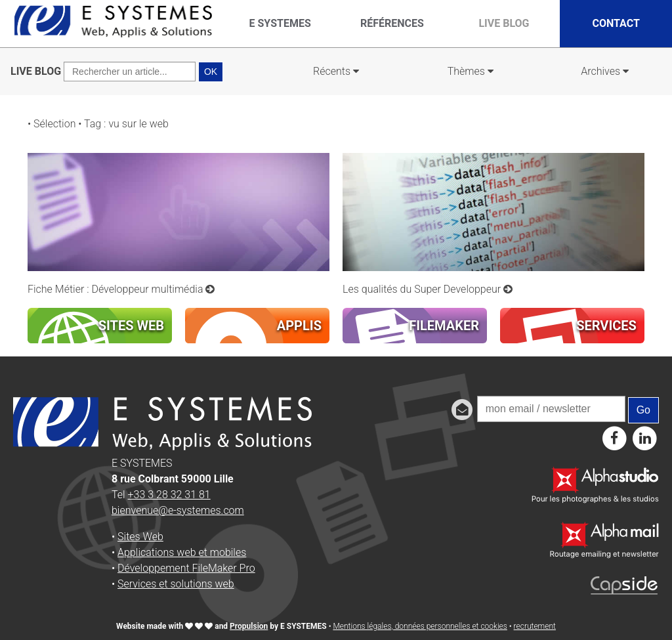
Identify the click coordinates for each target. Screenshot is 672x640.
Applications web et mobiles (182, 552)
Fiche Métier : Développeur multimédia (121, 289)
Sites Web (140, 537)
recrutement (535, 626)
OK (211, 72)
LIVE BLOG (36, 71)
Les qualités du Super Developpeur (428, 289)
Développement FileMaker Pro (186, 568)
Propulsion (249, 626)
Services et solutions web (176, 584)
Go (643, 410)
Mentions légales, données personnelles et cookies (420, 626)
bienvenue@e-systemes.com (178, 510)
